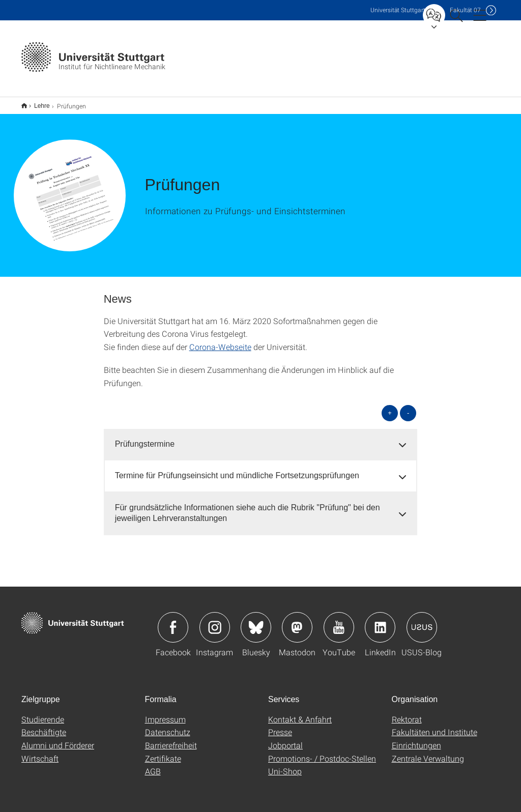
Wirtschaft (40, 752)
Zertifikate (163, 752)
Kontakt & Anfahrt (300, 713)
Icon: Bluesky (256, 621)
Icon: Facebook (173, 621)
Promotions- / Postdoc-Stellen (322, 752)
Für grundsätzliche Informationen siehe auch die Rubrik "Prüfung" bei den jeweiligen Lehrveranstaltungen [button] (248, 506)
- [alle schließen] (408, 406)
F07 (465, 10)
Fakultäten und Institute (435, 725)
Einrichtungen (416, 738)
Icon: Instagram (215, 621)
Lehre (36, 102)
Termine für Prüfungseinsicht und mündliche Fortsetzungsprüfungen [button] (237, 469)
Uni (398, 10)
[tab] (261, 438)
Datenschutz (168, 725)
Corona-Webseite (220, 340)
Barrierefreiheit (171, 738)
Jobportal (285, 738)
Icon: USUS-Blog (422, 621)
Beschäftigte (44, 725)
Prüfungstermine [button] (145, 437)
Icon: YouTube (339, 621)
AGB (153, 764)
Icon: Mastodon (297, 621)
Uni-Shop (285, 764)
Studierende (43, 713)
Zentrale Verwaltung (428, 752)
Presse (280, 725)
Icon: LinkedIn (380, 621)
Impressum (165, 713)
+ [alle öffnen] (390, 406)
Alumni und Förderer (58, 738)
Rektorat (407, 713)
